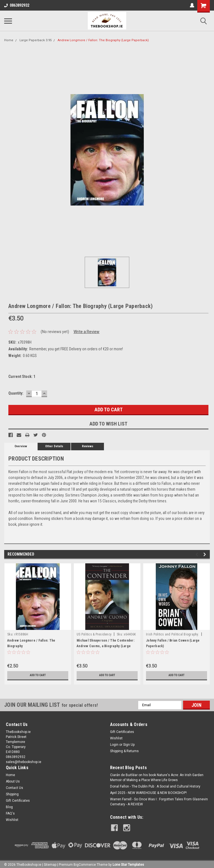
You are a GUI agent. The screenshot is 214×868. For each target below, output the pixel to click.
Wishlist (116, 738)
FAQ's (10, 813)
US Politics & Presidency (94, 634)
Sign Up (129, 745)
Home (9, 40)
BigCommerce (85, 862)
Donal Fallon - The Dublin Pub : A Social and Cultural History (155, 786)
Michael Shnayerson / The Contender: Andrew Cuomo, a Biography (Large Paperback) (106, 646)
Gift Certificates (122, 732)
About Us (13, 781)
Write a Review (87, 332)
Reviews (88, 446)
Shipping (12, 794)
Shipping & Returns (124, 751)
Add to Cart (38, 675)
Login (114, 745)
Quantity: (16, 393)
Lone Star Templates (128, 862)
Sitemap (50, 862)
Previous (198, 554)
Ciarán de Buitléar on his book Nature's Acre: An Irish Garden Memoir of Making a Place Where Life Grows (157, 777)
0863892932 (17, 5)
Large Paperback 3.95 (36, 40)
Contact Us (14, 788)
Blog (9, 807)
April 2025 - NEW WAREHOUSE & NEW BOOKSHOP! (148, 793)
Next (206, 554)
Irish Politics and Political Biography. (172, 634)
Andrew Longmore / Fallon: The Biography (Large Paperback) (103, 40)
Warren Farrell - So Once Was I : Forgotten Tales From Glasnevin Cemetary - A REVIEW (159, 802)
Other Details (54, 446)
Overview (21, 446)
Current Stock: (22, 376)
